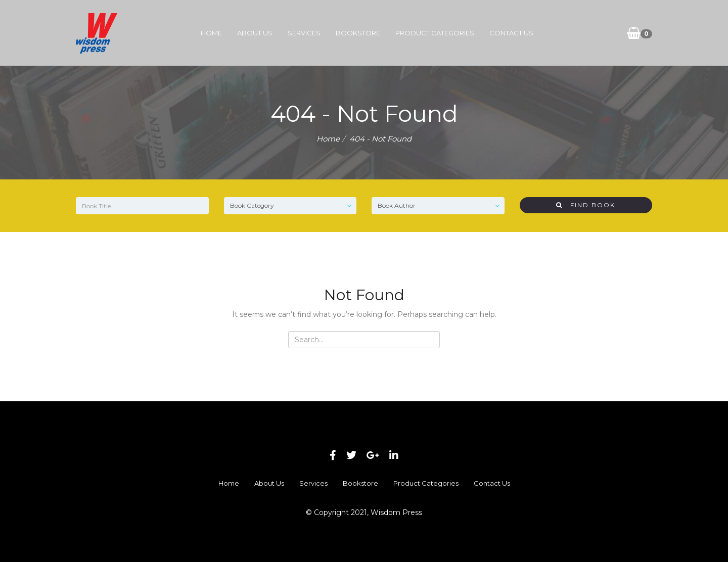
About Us (255, 33)
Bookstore (358, 33)
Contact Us (511, 33)
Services (304, 33)
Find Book (586, 205)
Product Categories (435, 33)
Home (211, 33)
